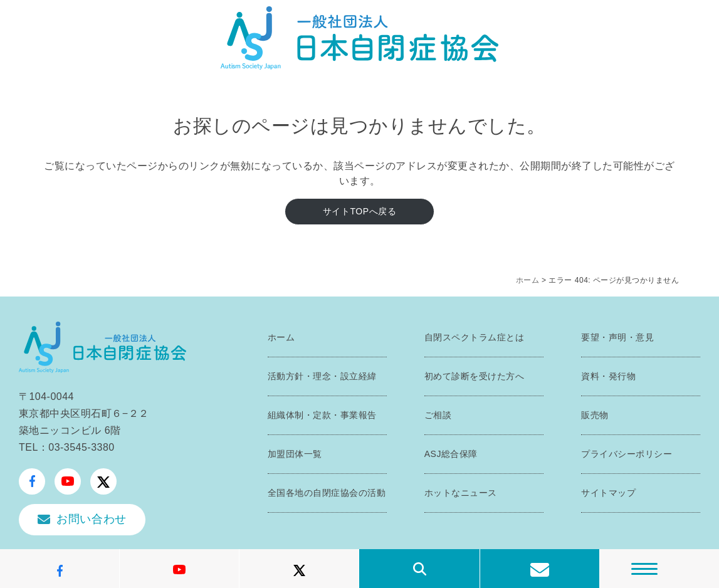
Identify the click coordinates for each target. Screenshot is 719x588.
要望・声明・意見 (617, 337)
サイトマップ (608, 493)
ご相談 (438, 415)
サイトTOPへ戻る (359, 211)
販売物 (595, 415)
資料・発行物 (608, 376)
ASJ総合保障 (451, 454)
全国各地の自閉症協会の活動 (327, 493)
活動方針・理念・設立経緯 (322, 376)
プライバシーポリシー (627, 454)
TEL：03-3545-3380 (67, 447)
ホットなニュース (461, 493)
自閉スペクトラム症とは (475, 337)
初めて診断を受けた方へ (475, 376)
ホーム (528, 280)
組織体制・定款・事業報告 (322, 415)
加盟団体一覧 (295, 454)
